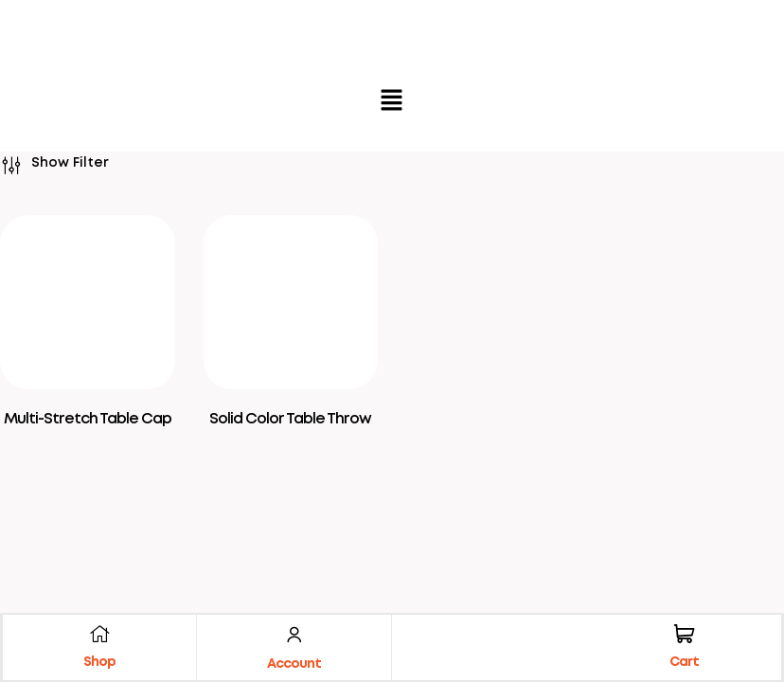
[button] (392, 102)
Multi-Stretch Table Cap (88, 419)
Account (294, 663)
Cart (683, 661)
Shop (100, 661)
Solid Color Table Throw (290, 419)
